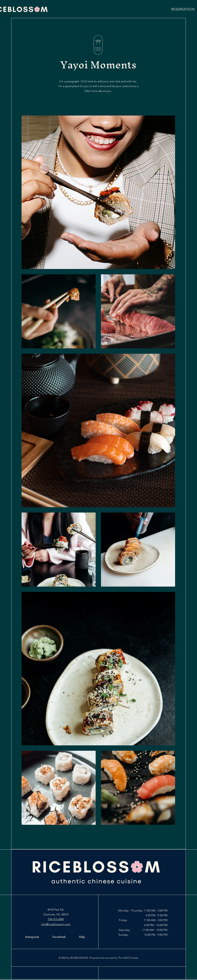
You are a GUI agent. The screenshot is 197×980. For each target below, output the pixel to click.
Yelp (82, 937)
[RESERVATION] (183, 9)
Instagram (32, 937)
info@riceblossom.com (56, 924)
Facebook (59, 937)
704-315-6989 (56, 919)
